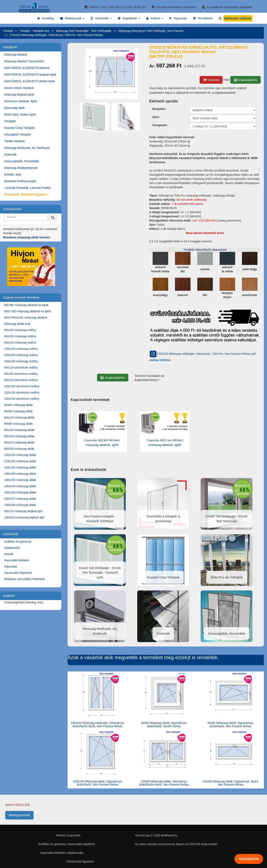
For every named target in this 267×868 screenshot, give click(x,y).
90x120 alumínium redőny (21, 367)
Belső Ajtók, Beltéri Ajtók (20, 115)
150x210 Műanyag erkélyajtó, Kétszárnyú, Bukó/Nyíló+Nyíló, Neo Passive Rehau (98, 724)
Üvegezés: (160, 125)
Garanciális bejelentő (81, 844)
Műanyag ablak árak (17, 324)
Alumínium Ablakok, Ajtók (21, 101)
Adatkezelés (12, 548)
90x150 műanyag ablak (19, 436)
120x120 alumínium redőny (22, 386)
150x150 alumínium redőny (22, 399)
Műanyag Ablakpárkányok (21, 168)
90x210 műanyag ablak (19, 442)
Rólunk (9, 554)
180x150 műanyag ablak (20, 480)
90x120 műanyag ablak (19, 430)
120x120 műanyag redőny (21, 349)
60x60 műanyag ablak (18, 405)
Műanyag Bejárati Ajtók (19, 95)
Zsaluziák (10, 154)
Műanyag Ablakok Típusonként (24, 61)
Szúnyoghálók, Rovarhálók (22, 161)
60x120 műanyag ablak (19, 417)
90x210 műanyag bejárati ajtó (23, 511)
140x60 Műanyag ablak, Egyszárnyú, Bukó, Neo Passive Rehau (231, 783)
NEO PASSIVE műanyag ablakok (26, 318)
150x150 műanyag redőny (21, 361)
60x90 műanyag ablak (18, 411)
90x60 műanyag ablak (18, 424)
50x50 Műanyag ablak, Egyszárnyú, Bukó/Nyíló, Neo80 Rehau (164, 724)
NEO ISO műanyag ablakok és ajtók (28, 311)
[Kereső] (53, 217)
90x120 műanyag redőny (20, 330)
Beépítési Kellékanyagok (20, 181)
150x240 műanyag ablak (20, 505)
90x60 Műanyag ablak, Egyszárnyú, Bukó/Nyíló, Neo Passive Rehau (231, 724)
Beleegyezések (19, 815)
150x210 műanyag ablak (20, 499)
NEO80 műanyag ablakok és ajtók (26, 305)
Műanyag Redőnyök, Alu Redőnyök (27, 148)
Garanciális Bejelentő (18, 573)
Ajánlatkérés (249, 859)
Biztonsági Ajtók (14, 108)
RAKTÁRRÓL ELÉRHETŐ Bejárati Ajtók (30, 75)
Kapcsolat (11, 567)
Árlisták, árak (13, 174)
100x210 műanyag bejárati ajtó (24, 517)
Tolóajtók (10, 121)
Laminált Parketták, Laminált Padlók (27, 188)
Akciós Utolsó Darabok (19, 88)
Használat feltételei (16, 560)
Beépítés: (159, 109)
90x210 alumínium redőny (21, 380)
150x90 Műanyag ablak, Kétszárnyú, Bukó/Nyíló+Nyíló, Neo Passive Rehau (164, 783)
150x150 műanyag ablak (20, 467)
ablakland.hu (169, 835)
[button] (72, 18)
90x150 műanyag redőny (20, 336)
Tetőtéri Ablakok (14, 141)
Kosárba (211, 80)
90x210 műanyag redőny (20, 342)
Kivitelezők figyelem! (81, 862)
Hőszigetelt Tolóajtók (18, 134)
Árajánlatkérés (246, 80)
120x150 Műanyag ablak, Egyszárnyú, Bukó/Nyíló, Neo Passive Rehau (98, 783)
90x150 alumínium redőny (21, 374)
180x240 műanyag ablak (20, 492)
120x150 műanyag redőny (21, 355)
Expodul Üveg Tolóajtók (19, 128)
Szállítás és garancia (18, 542)
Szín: (156, 117)
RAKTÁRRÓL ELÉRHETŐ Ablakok (27, 68)
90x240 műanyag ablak (19, 449)
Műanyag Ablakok (16, 55)
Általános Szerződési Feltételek (25, 579)
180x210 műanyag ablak (20, 486)
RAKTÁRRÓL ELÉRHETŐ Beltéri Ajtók (29, 81)
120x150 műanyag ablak (20, 461)
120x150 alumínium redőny (22, 392)
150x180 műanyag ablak (20, 474)
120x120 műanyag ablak (20, 455)
